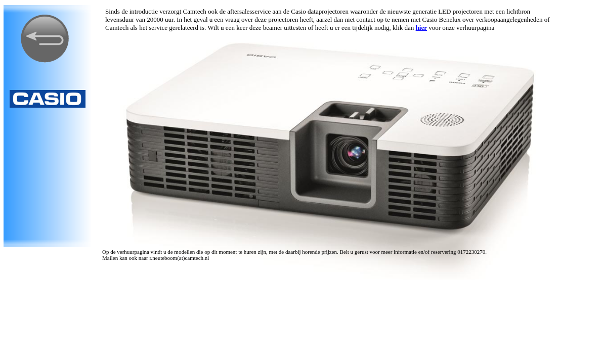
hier (421, 28)
